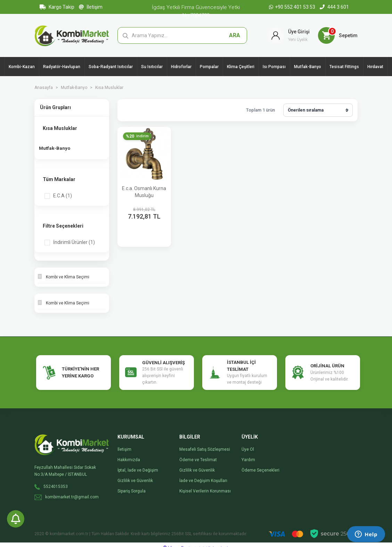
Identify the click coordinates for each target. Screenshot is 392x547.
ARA (235, 35)
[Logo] (72, 35)
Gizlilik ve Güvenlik (135, 475)
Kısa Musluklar (109, 88)
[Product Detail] (138, 136)
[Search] (182, 35)
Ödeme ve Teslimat (198, 454)
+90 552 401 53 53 (293, 7)
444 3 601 (334, 7)
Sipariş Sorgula (132, 485)
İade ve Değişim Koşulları (203, 475)
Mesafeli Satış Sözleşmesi (205, 443)
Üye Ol (248, 443)
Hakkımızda (129, 454)
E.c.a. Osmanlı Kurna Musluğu (144, 192)
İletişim (91, 7)
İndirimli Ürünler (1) (74, 236)
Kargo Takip (57, 7)
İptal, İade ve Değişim (138, 464)
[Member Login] (288, 35)
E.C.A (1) (63, 190)
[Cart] (338, 35)
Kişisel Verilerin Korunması (205, 485)
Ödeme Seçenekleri (260, 464)
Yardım (248, 454)
